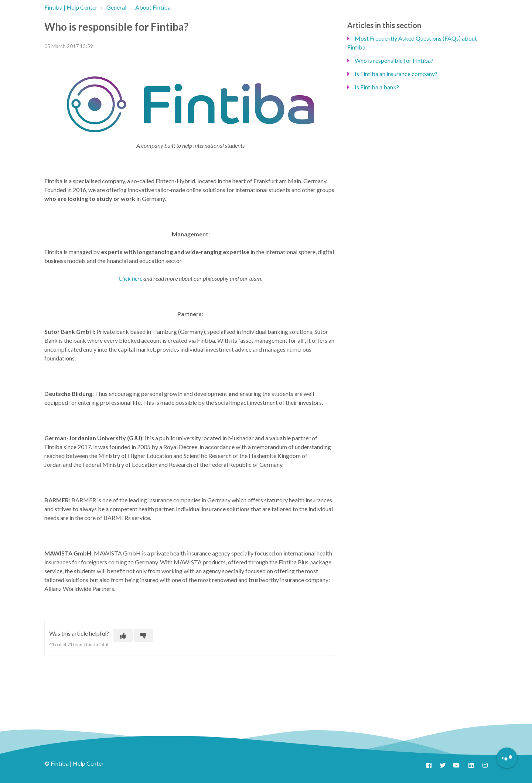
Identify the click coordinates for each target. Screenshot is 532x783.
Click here (130, 278)
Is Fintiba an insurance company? (396, 74)
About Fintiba (153, 7)
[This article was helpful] (123, 636)
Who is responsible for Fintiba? (394, 60)
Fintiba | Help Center (71, 7)
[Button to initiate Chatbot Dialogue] (507, 758)
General (116, 7)
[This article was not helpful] (143, 636)
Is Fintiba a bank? (377, 87)
